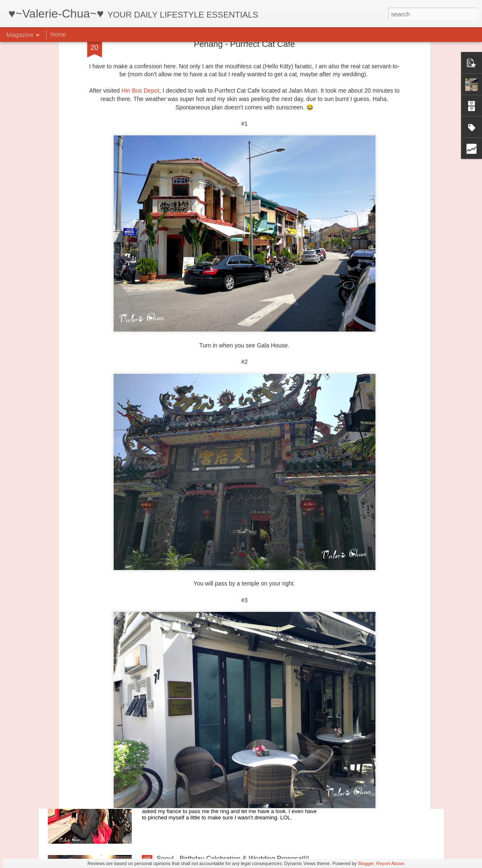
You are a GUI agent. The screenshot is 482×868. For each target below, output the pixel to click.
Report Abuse (390, 863)
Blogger (366, 863)
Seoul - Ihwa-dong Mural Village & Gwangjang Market (236, 668)
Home (58, 34)
